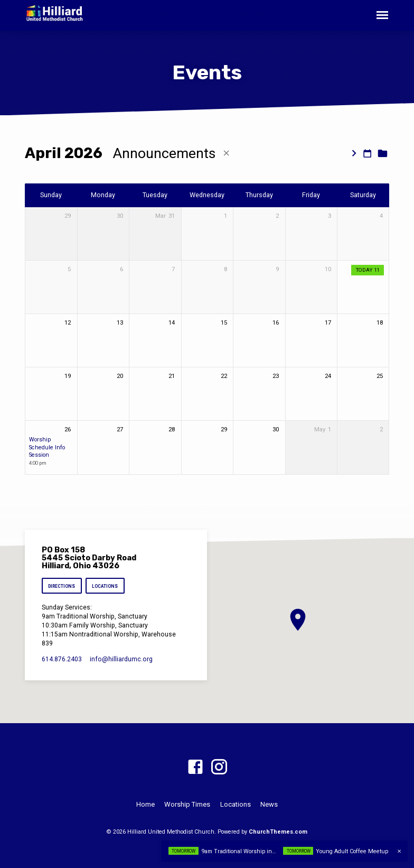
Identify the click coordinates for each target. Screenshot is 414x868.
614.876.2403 (62, 659)
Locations (105, 586)
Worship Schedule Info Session (47, 447)
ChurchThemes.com (278, 832)
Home (145, 804)
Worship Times (187, 804)
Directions (62, 586)
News (269, 804)
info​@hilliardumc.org (121, 659)
